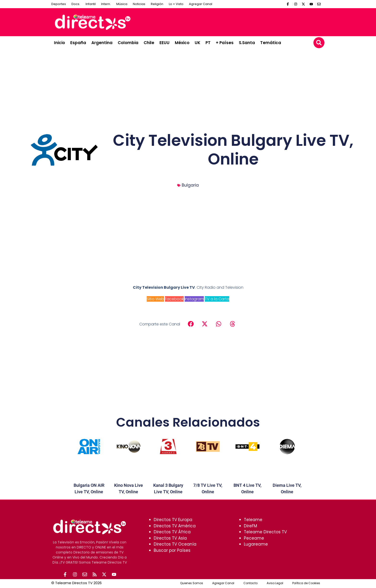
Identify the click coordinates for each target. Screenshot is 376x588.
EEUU (164, 43)
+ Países (225, 43)
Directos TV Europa (173, 520)
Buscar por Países (172, 550)
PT (208, 43)
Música (122, 4)
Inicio (59, 43)
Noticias (139, 4)
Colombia (128, 43)
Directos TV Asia (170, 538)
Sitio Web (155, 299)
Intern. (106, 4)
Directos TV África (172, 532)
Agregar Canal (201, 4)
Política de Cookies (306, 584)
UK (197, 43)
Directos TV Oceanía (175, 544)
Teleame (253, 520)
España (78, 43)
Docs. (76, 4)
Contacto (250, 584)
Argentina (102, 43)
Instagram (194, 299)
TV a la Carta (217, 299)
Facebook (174, 299)
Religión (157, 4)
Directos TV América (175, 526)
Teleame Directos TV (265, 532)
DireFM (250, 526)
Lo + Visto (176, 4)
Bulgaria (190, 185)
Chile (149, 43)
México (182, 43)
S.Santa (247, 43)
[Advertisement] (235, 21)
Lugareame (256, 544)
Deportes (59, 4)
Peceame (254, 538)
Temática (271, 43)
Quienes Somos (192, 584)
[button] (319, 43)
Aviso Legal (275, 584)
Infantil (91, 4)
